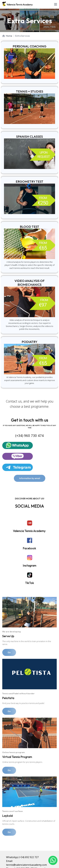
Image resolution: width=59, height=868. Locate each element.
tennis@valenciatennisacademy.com (26, 865)
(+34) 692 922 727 (29, 857)
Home (7, 36)
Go (9, 652)
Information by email (30, 478)
